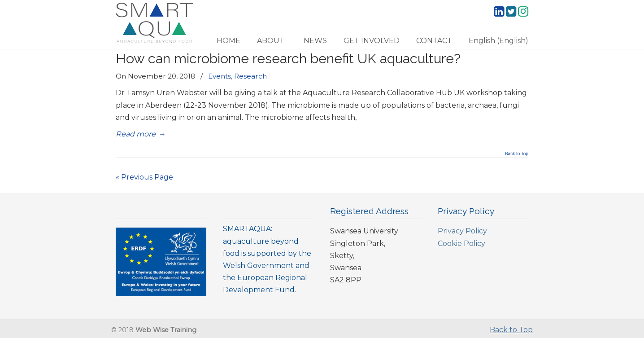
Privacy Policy (462, 231)
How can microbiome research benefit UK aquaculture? (288, 58)
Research (250, 76)
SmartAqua (154, 23)
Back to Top (517, 154)
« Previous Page (144, 177)
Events (220, 76)
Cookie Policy (461, 244)
